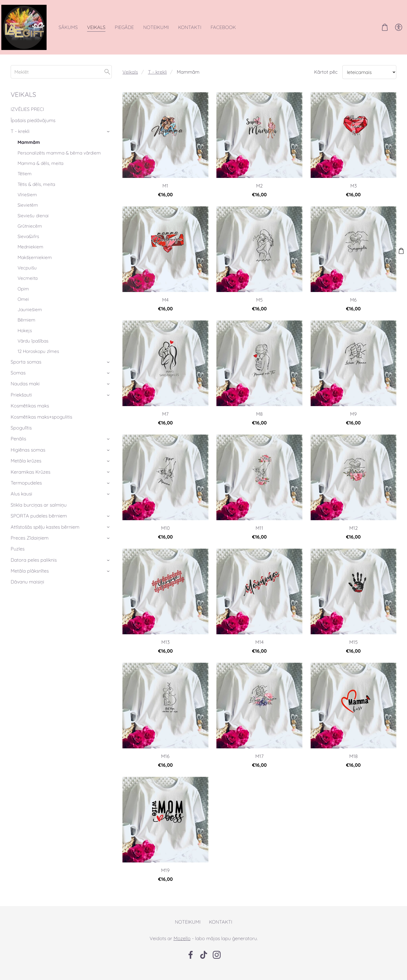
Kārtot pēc (326, 80)
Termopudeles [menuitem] (26, 491)
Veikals (130, 80)
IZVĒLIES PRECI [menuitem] (27, 117)
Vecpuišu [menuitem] (27, 276)
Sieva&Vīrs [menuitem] (28, 244)
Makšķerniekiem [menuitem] (35, 265)
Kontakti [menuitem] (199, 31)
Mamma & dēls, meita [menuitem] (40, 171)
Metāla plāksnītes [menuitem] (30, 579)
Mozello (182, 946)
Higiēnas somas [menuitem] (28, 458)
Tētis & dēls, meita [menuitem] (36, 192)
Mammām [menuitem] (29, 150)
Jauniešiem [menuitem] (30, 317)
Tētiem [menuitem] (25, 182)
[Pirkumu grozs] (376, 31)
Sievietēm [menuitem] (28, 213)
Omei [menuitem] (23, 307)
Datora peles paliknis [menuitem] (34, 568)
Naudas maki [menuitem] (25, 392)
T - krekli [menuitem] (20, 139)
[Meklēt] (61, 80)
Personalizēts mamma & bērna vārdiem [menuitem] (59, 161)
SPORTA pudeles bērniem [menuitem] (39, 524)
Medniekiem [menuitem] (30, 255)
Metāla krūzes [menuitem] (26, 469)
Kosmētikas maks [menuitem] (30, 414)
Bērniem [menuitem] (26, 328)
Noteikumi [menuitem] (165, 31)
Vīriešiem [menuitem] (27, 203)
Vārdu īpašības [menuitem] (33, 349)
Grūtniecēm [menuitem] (30, 234)
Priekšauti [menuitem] (21, 403)
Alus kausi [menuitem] (21, 502)
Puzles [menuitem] (18, 557)
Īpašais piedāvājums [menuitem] (33, 128)
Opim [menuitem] (23, 297)
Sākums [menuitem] (77, 31)
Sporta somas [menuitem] (26, 370)
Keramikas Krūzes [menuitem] (30, 480)
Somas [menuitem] (18, 381)
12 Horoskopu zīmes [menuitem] (38, 359)
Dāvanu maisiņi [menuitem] (27, 590)
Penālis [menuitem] (18, 447)
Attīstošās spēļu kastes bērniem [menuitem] (45, 535)
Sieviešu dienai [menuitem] (33, 224)
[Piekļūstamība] (389, 31)
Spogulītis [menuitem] (21, 436)
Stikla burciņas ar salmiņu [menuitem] (39, 513)
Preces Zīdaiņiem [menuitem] (30, 546)
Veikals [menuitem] (106, 31)
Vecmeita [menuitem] (28, 286)
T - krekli (157, 80)
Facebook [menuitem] (233, 31)
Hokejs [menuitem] (25, 338)
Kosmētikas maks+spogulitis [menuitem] (41, 425)
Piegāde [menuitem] (134, 31)
